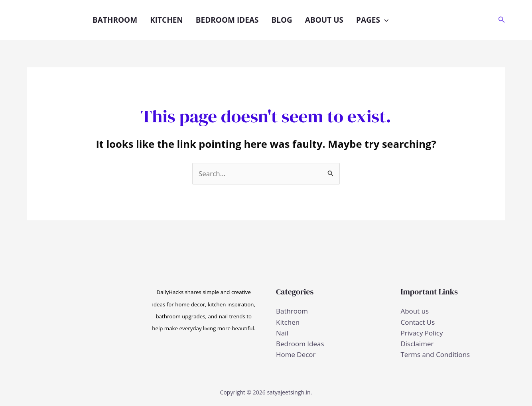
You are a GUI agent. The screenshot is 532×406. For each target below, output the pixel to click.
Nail (282, 333)
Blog (282, 20)
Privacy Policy (422, 333)
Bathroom (115, 20)
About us (324, 20)
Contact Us (418, 322)
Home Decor (296, 354)
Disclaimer (417, 344)
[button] (384, 20)
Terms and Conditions (435, 354)
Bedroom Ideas (227, 20)
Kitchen (166, 20)
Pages (372, 20)
